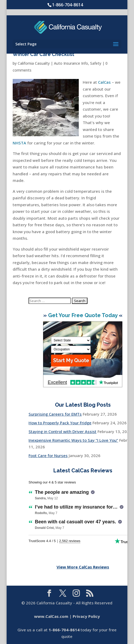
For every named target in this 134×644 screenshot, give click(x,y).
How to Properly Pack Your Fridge (60, 423)
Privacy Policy (86, 616)
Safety (96, 63)
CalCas (104, 82)
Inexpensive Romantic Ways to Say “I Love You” (73, 440)
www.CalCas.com (51, 616)
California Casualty (34, 63)
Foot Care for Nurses (48, 455)
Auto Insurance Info (71, 63)
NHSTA (19, 143)
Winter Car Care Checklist (43, 54)
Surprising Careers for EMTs (55, 414)
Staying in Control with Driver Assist (63, 431)
